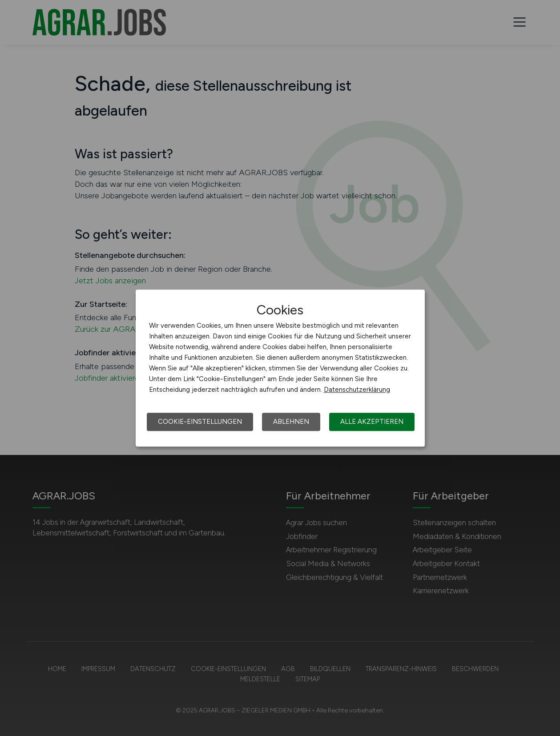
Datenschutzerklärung (357, 390)
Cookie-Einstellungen (200, 422)
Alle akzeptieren (372, 422)
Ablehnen (291, 422)
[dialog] (280, 368)
